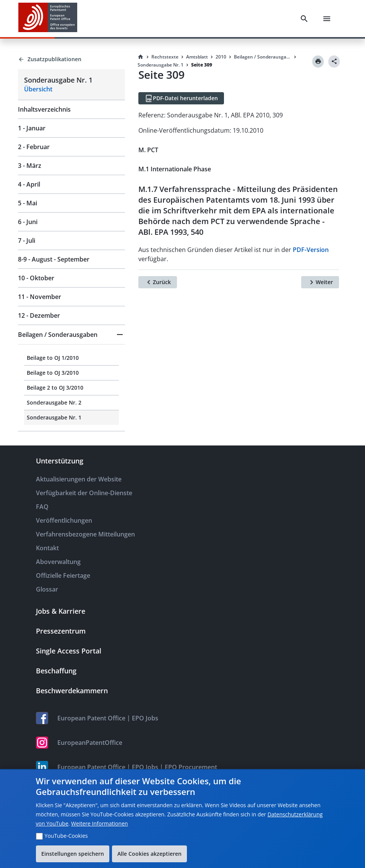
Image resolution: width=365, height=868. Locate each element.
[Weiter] (320, 282)
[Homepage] (141, 57)
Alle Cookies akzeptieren (149, 854)
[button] (71, 335)
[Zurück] (158, 282)
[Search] (304, 19)
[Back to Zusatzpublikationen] (71, 59)
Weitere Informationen (99, 823)
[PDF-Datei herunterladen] (181, 98)
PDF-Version (311, 250)
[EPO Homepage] (48, 19)
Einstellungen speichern (73, 854)
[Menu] (327, 19)
